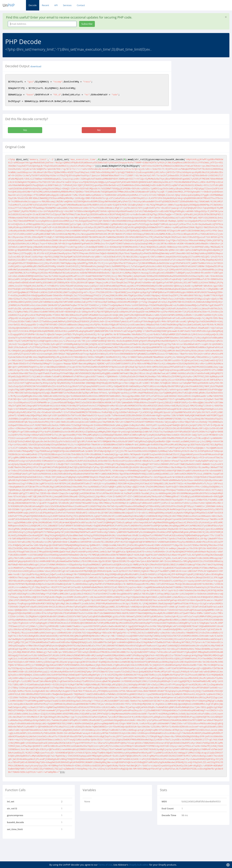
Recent (45, 5)
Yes (25, 130)
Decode (33, 5)
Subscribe (87, 24)
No (99, 130)
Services (67, 5)
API (56, 5)
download (36, 66)
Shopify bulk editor (139, 865)
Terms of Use (105, 865)
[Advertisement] (204, 83)
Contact (81, 5)
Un (9, 5)
